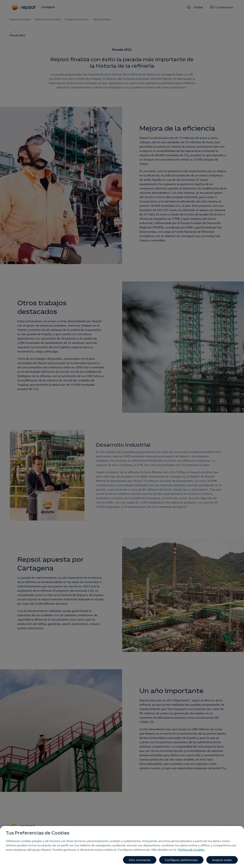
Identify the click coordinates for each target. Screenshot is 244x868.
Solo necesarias (140, 860)
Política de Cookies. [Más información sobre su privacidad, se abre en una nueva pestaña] (191, 850)
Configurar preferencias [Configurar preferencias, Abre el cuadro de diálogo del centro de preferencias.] (181, 860)
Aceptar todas (222, 860)
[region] (122, 847)
